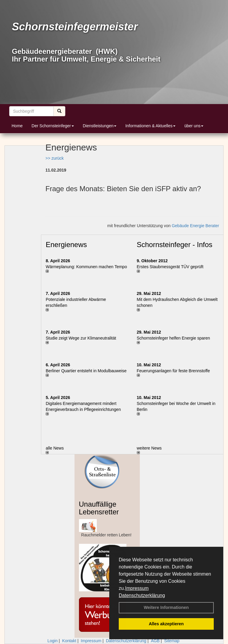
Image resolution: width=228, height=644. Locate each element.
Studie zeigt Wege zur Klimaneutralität (81, 338)
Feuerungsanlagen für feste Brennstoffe (173, 371)
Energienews (66, 245)
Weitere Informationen (166, 607)
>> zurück (54, 158)
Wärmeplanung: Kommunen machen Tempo (86, 267)
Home (17, 126)
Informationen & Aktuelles (150, 126)
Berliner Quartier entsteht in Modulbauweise (86, 371)
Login (53, 641)
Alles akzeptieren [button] (166, 624)
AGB (155, 641)
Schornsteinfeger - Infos (175, 245)
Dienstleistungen (100, 126)
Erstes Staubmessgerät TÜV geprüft (170, 267)
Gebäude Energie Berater (195, 226)
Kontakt (69, 641)
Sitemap (172, 641)
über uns (194, 126)
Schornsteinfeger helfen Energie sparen (174, 338)
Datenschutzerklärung (142, 595)
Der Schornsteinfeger (53, 126)
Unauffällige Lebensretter (99, 508)
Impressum (137, 588)
